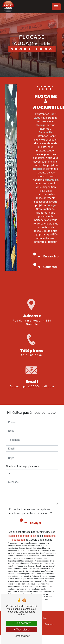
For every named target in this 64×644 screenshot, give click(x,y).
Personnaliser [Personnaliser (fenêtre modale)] (22, 636)
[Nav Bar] (56, 7)
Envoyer (36, 523)
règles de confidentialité (22, 536)
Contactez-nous (47, 267)
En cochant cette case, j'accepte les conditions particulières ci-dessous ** (31, 511)
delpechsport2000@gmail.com (32, 384)
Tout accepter (22, 623)
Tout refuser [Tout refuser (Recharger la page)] (22, 630)
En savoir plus (47, 257)
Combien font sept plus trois (22, 466)
